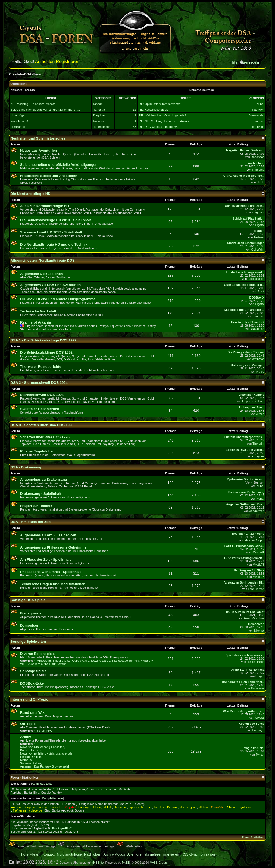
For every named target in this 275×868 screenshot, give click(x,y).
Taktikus (98, 121)
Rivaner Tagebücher (37, 451)
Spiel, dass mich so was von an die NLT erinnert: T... (45, 110)
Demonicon (30, 625)
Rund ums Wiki (33, 713)
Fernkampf (18, 127)
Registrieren (68, 61)
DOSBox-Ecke (32, 683)
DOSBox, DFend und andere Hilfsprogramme (58, 299)
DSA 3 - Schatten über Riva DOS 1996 (42, 425)
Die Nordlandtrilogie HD (31, 194)
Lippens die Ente (253, 401)
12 (135, 110)
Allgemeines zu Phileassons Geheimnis (53, 547)
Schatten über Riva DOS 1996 (45, 437)
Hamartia (99, 110)
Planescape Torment (126, 661)
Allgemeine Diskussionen (42, 274)
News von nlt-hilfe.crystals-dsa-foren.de (46, 753)
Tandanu (98, 104)
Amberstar (44, 661)
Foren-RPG (45, 731)
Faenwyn (258, 110)
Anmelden (45, 61)
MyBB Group (158, 863)
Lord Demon (256, 589)
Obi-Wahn (258, 249)
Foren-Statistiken (253, 837)
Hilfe (234, 62)
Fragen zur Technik (36, 506)
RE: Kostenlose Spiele (154, 110)
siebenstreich (101, 127)
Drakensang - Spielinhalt (41, 494)
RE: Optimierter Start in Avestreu (160, 104)
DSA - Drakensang (26, 467)
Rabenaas (258, 157)
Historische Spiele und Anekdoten (49, 176)
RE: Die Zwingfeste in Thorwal (159, 127)
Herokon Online (30, 757)
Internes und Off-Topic (29, 699)
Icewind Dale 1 (101, 661)
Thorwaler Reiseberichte (41, 367)
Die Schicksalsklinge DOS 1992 (46, 352)
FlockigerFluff (62, 828)
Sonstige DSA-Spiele (28, 600)
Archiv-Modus (114, 854)
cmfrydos (258, 127)
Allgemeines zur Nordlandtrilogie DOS (43, 260)
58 (135, 127)
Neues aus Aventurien (39, 151)
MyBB (126, 863)
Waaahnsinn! (19, 121)
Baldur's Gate (61, 661)
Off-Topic (28, 724)
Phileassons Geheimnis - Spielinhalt (50, 572)
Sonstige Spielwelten (28, 642)
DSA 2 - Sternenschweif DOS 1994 (39, 383)
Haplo (260, 182)
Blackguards (31, 613)
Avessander (257, 115)
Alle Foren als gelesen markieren (153, 854)
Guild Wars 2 (81, 661)
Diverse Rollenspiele (37, 654)
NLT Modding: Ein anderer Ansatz (33, 104)
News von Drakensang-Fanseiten (42, 747)
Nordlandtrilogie (69, 854)
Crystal (260, 225)
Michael (259, 631)
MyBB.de (98, 863)
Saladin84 (258, 329)
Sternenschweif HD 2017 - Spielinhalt (51, 232)
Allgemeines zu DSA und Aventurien (50, 285)
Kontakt (49, 854)
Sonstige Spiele (33, 671)
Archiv (26, 737)
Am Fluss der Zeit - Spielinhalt (45, 560)
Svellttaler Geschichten (40, 409)
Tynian (260, 755)
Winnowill (258, 552)
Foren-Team (31, 854)
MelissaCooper (254, 540)
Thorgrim (258, 443)
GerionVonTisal (254, 618)
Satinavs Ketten (31, 763)
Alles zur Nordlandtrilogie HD (45, 206)
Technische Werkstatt (38, 311)
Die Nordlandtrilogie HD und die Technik (54, 244)
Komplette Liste (42, 784)
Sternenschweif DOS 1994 (42, 395)
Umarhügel (18, 115)
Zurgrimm (99, 115)
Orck (261, 291)
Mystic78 (259, 565)
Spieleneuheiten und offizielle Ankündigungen (59, 165)
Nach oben (93, 854)
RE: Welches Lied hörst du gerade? (162, 115)
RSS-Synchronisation (198, 854)
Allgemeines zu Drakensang (44, 479)
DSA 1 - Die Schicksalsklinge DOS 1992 (43, 340)
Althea (260, 372)
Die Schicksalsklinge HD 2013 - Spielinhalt (56, 220)
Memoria (26, 760)
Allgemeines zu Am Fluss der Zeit (48, 535)
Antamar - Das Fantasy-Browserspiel (45, 766)
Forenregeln (249, 62)
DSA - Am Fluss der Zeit (31, 522)
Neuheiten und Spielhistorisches (38, 138)
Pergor (260, 676)
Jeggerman (257, 511)
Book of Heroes (30, 750)
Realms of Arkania (35, 322)
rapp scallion (256, 279)
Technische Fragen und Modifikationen (53, 584)
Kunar (260, 104)
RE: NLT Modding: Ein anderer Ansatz (164, 121)
